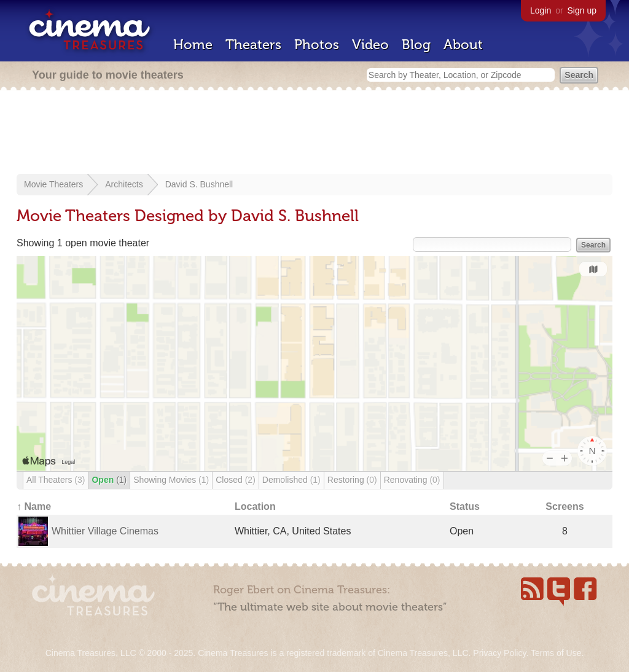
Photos (317, 45)
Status (465, 506)
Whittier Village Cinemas (105, 531)
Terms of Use (556, 653)
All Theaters (56, 480)
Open (109, 480)
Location (255, 506)
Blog (416, 45)
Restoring (352, 480)
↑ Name (34, 506)
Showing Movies (171, 480)
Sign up (582, 10)
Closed (236, 480)
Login (541, 10)
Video (370, 45)
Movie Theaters (53, 184)
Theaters (253, 45)
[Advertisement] (314, 133)
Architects (124, 184)
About (463, 45)
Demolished (291, 480)
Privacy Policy (499, 653)
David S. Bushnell (199, 184)
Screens (565, 506)
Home (193, 45)
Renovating (412, 480)
